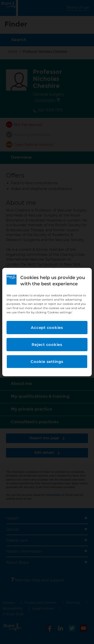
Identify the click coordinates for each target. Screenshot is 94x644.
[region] (47, 322)
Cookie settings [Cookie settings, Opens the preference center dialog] (47, 362)
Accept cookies (47, 328)
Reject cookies (47, 345)
